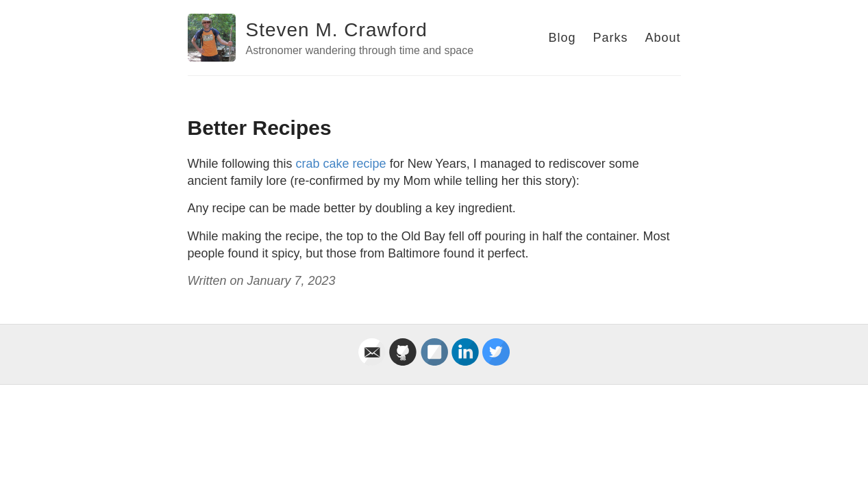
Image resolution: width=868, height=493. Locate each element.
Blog (562, 38)
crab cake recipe (341, 164)
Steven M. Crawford (337, 30)
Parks (610, 38)
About (662, 38)
